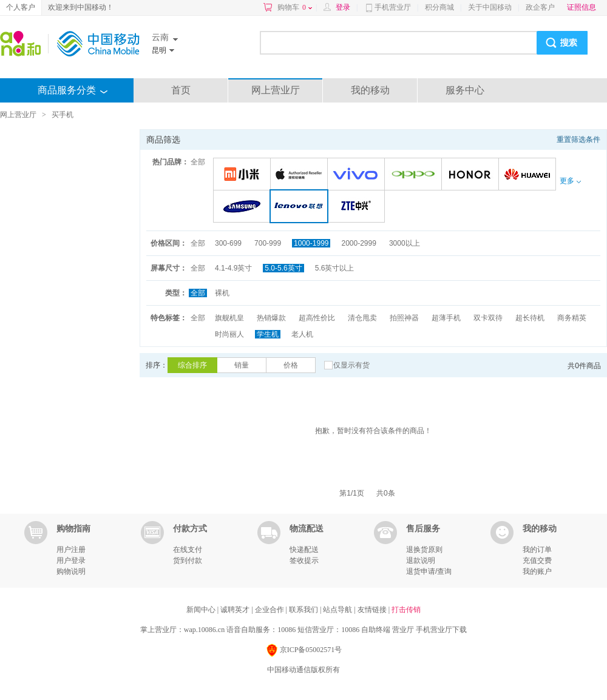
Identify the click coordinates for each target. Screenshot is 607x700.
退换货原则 (424, 550)
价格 (291, 365)
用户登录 (71, 560)
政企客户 (540, 7)
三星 (244, 207)
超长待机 (530, 318)
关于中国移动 (490, 7)
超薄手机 (446, 318)
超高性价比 (317, 318)
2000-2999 (358, 243)
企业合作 (270, 610)
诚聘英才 (236, 610)
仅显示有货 (351, 365)
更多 (570, 181)
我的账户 (537, 571)
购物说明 (71, 571)
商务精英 (572, 318)
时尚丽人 (229, 334)
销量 (242, 365)
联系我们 (304, 610)
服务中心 (465, 90)
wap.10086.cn (204, 630)
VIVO (358, 175)
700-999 (268, 243)
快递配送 (304, 550)
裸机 (222, 293)
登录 (343, 7)
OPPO (415, 175)
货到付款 (188, 560)
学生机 (268, 334)
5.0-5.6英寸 (283, 268)
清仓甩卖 (362, 318)
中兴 (358, 207)
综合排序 (192, 365)
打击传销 (406, 610)
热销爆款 (271, 318)
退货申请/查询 (429, 571)
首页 (181, 90)
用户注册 (71, 550)
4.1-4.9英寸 (233, 268)
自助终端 (376, 630)
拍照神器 (404, 318)
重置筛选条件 (578, 140)
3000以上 (405, 243)
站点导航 (338, 610)
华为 (529, 175)
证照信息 (582, 7)
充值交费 (537, 560)
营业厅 (403, 630)
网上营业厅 (276, 90)
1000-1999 (311, 243)
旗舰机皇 (229, 318)
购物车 (295, 7)
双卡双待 (488, 318)
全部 (198, 162)
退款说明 (421, 560)
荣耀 (472, 175)
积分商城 (439, 7)
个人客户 (21, 7)
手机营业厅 (393, 7)
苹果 (301, 175)
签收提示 (304, 560)
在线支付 (188, 550)
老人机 (302, 334)
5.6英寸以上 (335, 268)
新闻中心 (202, 610)
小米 (244, 175)
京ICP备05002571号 (304, 651)
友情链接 (373, 610)
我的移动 (370, 90)
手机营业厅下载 (441, 630)
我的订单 (537, 550)
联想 (301, 207)
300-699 (228, 243)
